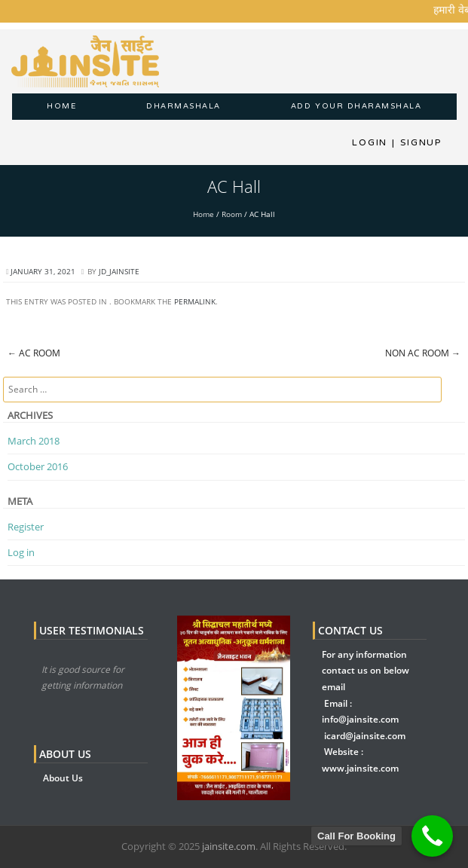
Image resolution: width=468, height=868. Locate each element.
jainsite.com (229, 846)
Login (370, 142)
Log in (21, 552)
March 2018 (34, 441)
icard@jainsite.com (365, 736)
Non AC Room (423, 353)
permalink (195, 301)
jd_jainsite (119, 271)
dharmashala (184, 106)
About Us (63, 778)
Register (26, 527)
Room (232, 214)
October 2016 (38, 466)
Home (61, 106)
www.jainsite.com (360, 768)
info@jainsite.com (360, 719)
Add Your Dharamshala (356, 106)
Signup (417, 142)
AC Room (34, 353)
